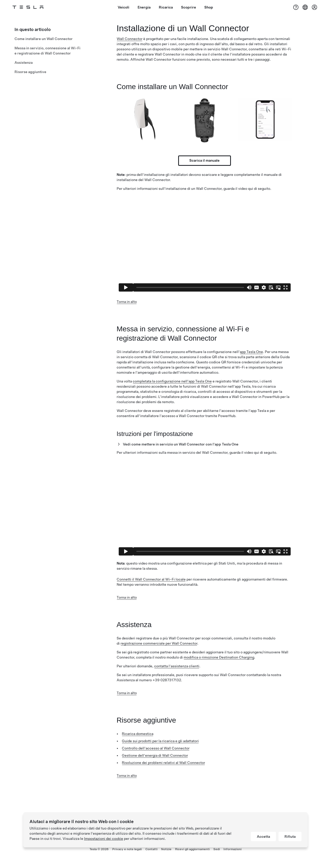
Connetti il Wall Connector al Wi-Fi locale (151, 579)
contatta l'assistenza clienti (177, 666)
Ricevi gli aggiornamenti (192, 849)
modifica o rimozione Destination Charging (219, 657)
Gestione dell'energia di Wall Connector (155, 755)
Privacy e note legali (127, 849)
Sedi (217, 849)
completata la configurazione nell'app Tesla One (172, 381)
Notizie (166, 849)
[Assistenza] (296, 7)
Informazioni (232, 849)
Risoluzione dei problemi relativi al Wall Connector (163, 763)
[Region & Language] (305, 7)
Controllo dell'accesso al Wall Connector (156, 748)
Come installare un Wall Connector (44, 39)
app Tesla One (251, 352)
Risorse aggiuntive (30, 72)
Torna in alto (127, 302)
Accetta (263, 836)
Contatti (151, 849)
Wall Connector (130, 39)
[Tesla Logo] (28, 7)
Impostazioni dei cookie (104, 839)
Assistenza (24, 62)
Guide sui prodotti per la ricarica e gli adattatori (160, 741)
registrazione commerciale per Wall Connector (159, 643)
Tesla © (99, 849)
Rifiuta (290, 836)
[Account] (314, 7)
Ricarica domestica (138, 734)
